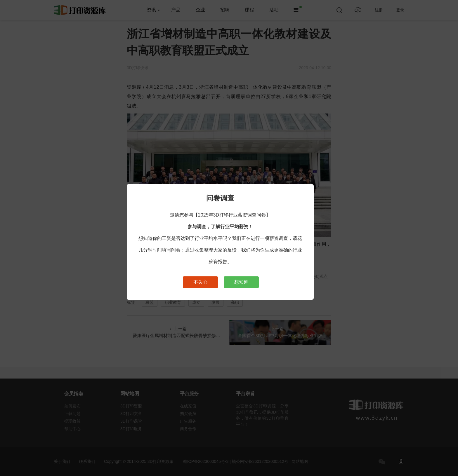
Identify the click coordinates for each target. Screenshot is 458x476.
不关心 (200, 282)
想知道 (241, 282)
